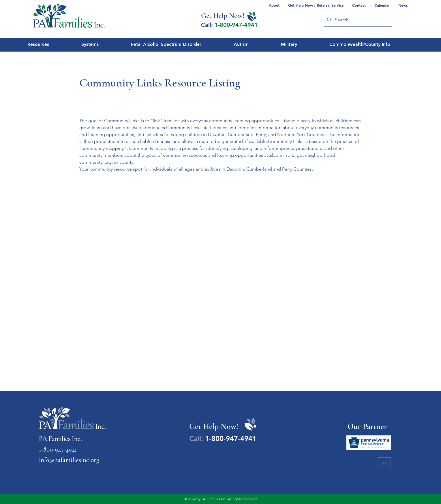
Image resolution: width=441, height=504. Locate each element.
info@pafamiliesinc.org (69, 460)
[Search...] (357, 20)
